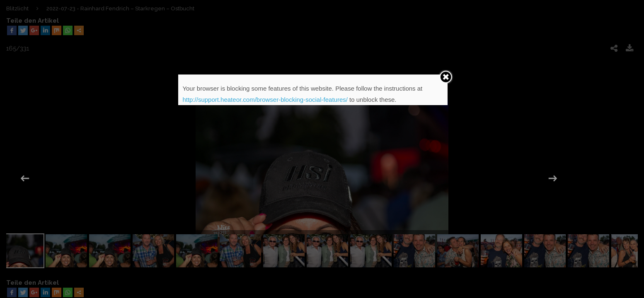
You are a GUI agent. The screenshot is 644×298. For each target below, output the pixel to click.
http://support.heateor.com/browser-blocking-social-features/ (265, 100)
